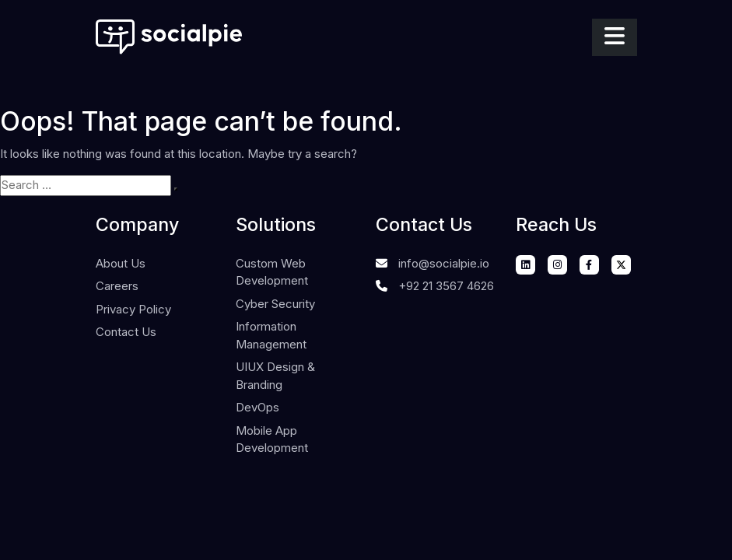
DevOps (257, 407)
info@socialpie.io (444, 263)
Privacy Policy (133, 309)
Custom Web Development (272, 272)
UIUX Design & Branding (275, 376)
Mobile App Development (272, 439)
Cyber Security (275, 304)
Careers (117, 286)
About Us (121, 263)
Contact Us (126, 332)
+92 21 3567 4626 (446, 286)
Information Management (271, 335)
